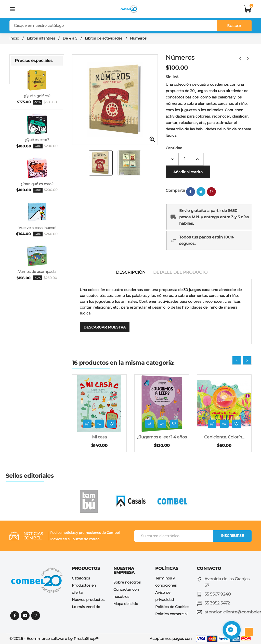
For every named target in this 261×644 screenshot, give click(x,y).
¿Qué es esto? (37, 140)
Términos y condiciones (166, 582)
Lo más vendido (86, 607)
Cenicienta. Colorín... (224, 437)
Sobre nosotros (127, 582)
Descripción (131, 272)
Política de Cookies (172, 607)
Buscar (234, 26)
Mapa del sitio (126, 604)
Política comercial (171, 614)
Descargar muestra (105, 327)
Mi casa (99, 437)
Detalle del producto (180, 272)
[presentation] (237, 360)
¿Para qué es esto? (37, 184)
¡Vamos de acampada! (37, 272)
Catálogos (81, 578)
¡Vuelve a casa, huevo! (37, 228)
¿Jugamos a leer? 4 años (162, 437)
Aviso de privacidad (165, 596)
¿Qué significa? (37, 96)
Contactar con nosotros (126, 593)
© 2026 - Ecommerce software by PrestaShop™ (54, 639)
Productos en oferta (84, 589)
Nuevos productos (88, 600)
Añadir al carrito (188, 172)
